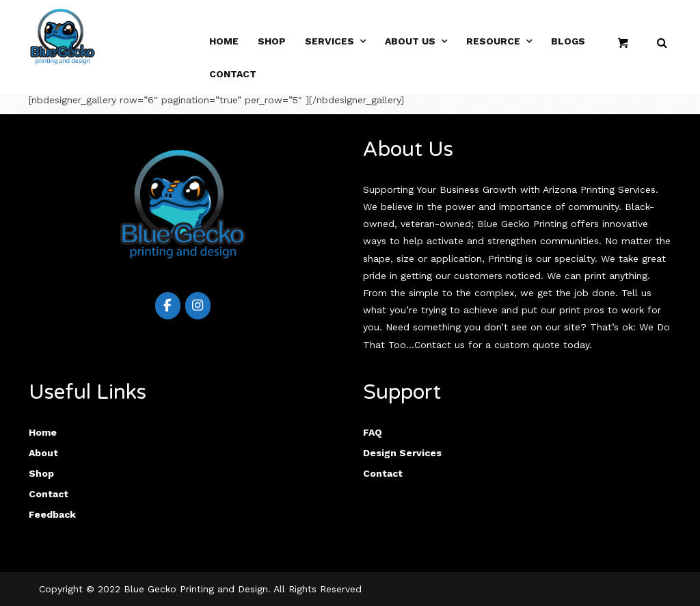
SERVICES (329, 41)
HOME (224, 41)
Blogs (568, 41)
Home (43, 432)
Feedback (52, 514)
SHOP (272, 41)
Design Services (402, 453)
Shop (41, 473)
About (43, 453)
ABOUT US (410, 41)
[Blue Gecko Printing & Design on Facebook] (168, 306)
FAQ (373, 432)
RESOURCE (493, 41)
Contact (233, 74)
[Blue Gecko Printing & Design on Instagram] (198, 306)
